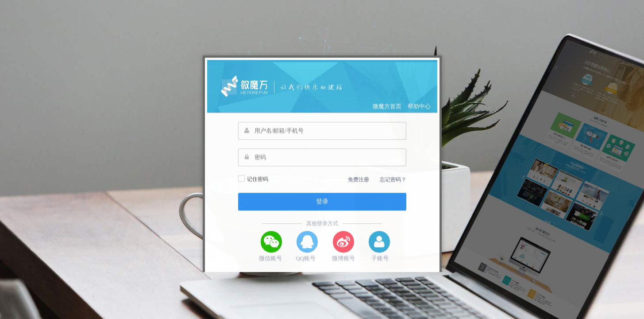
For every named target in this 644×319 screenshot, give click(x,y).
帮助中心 (419, 118)
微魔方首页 (387, 118)
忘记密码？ (393, 191)
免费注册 (359, 191)
